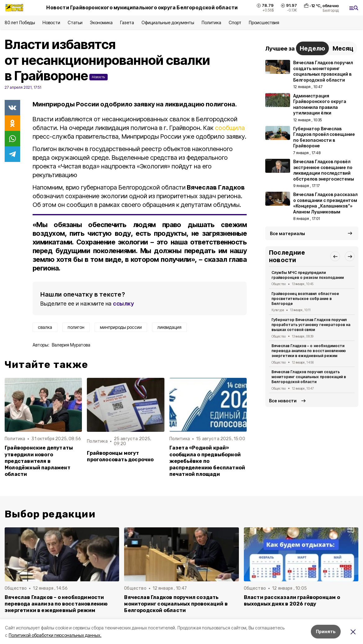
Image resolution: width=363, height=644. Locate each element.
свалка (45, 327)
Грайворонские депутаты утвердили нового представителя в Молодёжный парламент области (39, 461)
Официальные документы (168, 22)
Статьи (75, 22)
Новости (51, 22)
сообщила (230, 128)
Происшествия (264, 22)
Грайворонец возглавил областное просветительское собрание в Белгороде (305, 299)
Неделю (312, 48)
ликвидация (169, 327)
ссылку (123, 304)
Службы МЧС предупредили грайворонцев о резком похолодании (308, 275)
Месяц (343, 48)
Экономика (101, 22)
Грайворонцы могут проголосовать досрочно (120, 456)
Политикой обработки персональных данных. (55, 635)
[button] (335, 256)
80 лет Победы (20, 22)
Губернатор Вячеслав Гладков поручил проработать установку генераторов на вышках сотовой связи (311, 325)
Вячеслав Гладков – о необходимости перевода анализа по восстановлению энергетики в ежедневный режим (309, 351)
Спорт (235, 22)
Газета (127, 22)
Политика (211, 22)
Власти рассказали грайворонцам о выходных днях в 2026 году (292, 601)
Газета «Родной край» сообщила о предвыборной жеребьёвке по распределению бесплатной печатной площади (207, 461)
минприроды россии (121, 327)
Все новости (283, 401)
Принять (326, 631)
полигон (76, 327)
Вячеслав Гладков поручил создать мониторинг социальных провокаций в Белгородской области (309, 377)
